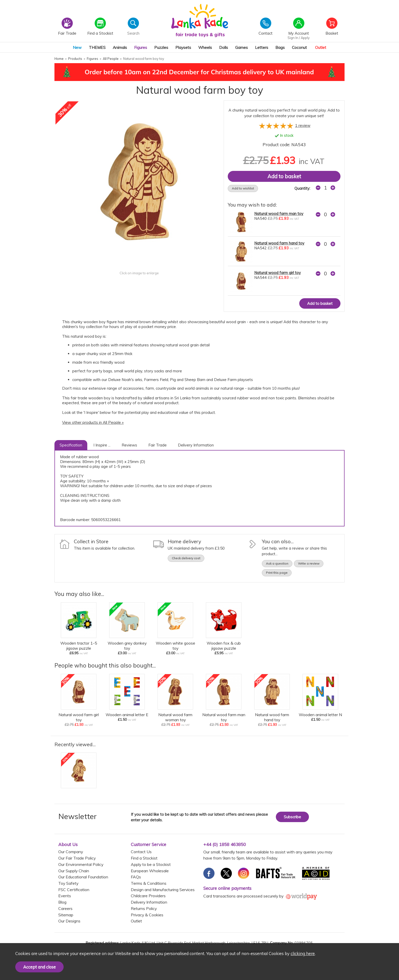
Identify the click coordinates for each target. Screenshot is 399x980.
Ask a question (277, 563)
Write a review (309, 563)
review (303, 125)
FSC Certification (74, 890)
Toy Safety (68, 883)
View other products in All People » (93, 422)
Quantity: (302, 188)
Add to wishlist (243, 188)
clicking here (303, 953)
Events (65, 896)
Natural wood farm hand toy (279, 243)
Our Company (71, 852)
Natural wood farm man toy (279, 214)
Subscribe (292, 817)
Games (241, 47)
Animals (120, 47)
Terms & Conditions (149, 883)
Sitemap (66, 915)
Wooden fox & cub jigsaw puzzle (224, 646)
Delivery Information (196, 445)
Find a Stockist (144, 858)
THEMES (97, 47)
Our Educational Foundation (83, 877)
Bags (280, 47)
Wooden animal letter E (127, 715)
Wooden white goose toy (175, 646)
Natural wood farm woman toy (175, 717)
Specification (71, 445)
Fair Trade (158, 445)
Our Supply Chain (74, 871)
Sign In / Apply (299, 38)
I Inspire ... (102, 445)
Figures (141, 47)
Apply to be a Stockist (151, 864)
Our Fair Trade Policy (77, 858)
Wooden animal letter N (320, 715)
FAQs (136, 877)
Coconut (299, 47)
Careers (65, 908)
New (77, 47)
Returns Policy (144, 908)
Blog (62, 902)
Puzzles (161, 47)
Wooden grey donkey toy (127, 646)
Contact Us (141, 852)
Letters (262, 47)
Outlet (321, 47)
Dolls (224, 47)
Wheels (205, 47)
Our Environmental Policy (81, 864)
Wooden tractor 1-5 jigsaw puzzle (79, 646)
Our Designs (69, 921)
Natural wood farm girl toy (277, 273)
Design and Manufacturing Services (163, 890)
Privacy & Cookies (147, 915)
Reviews (129, 445)
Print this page (277, 573)
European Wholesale (150, 871)
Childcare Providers (148, 896)
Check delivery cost (186, 558)
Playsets (183, 47)
